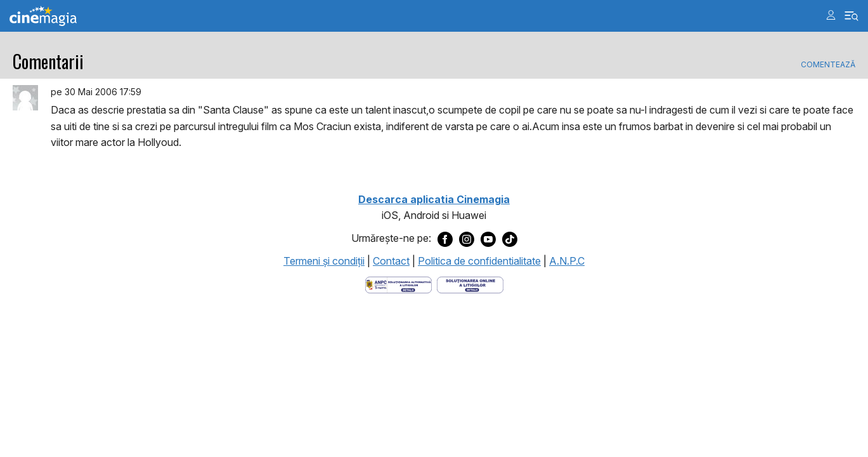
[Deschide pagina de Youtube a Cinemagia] (488, 239)
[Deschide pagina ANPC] (398, 284)
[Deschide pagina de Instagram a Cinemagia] (467, 239)
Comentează (828, 65)
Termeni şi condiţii (324, 261)
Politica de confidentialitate (479, 261)
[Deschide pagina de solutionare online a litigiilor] (470, 284)
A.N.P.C (567, 261)
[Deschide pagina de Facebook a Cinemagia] (445, 239)
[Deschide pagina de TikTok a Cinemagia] (510, 239)
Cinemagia (43, 16)
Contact (391, 261)
